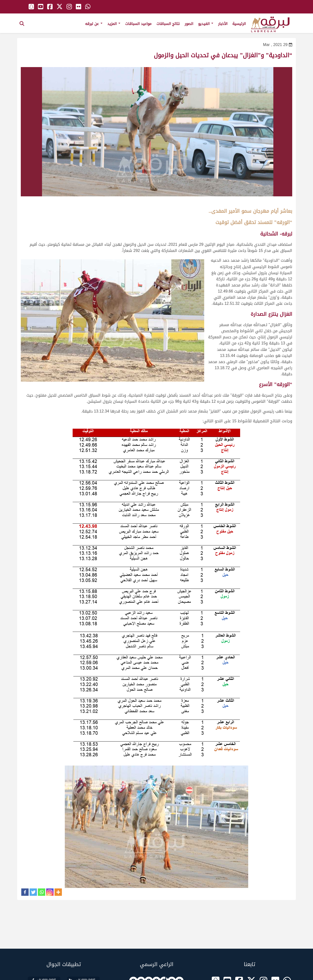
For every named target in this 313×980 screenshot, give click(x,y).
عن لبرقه (94, 24)
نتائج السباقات (168, 24)
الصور (189, 24)
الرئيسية (239, 24)
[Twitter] (33, 892)
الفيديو (206, 24)
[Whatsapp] (42, 892)
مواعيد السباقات (138, 24)
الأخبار (223, 24)
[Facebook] (25, 892)
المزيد (114, 24)
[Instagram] (50, 892)
